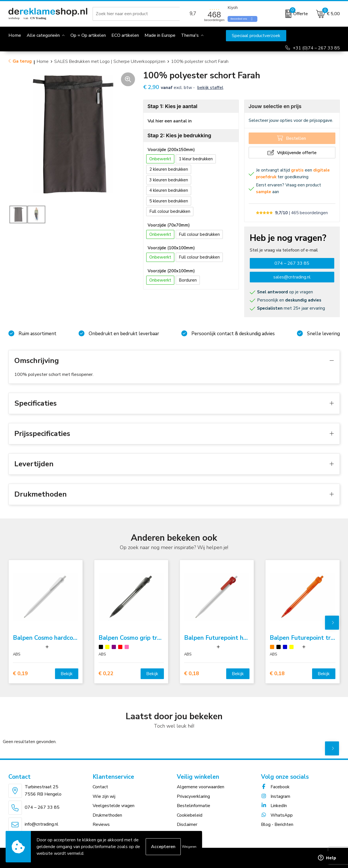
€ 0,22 (106, 674)
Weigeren (189, 847)
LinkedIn (274, 806)
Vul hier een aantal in (170, 121)
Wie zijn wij (104, 796)
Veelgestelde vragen (114, 806)
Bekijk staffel (210, 88)
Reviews (101, 824)
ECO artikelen (125, 35)
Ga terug (22, 61)
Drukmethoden (107, 815)
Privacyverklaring (193, 796)
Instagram (276, 796)
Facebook (275, 787)
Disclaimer (187, 824)
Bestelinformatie (194, 806)
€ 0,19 (20, 674)
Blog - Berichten (277, 824)
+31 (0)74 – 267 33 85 (316, 48)
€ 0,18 (192, 674)
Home (43, 61)
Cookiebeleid (190, 815)
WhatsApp (277, 815)
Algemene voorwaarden (201, 787)
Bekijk (67, 674)
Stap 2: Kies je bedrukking (179, 135)
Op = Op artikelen (88, 35)
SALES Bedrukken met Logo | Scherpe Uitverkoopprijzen (110, 61)
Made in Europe (160, 35)
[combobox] (137, 14)
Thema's (190, 35)
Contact (100, 787)
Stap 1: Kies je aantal (173, 106)
